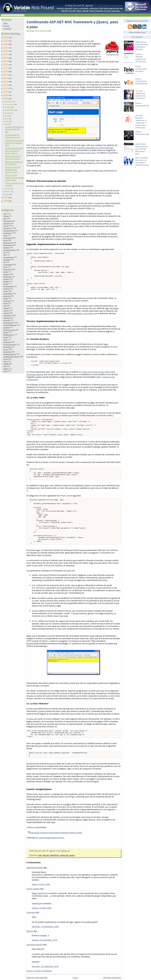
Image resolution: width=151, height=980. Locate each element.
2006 (6, 201)
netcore (6, 310)
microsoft (7, 301)
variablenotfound (10, 354)
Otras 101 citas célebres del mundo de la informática (14, 178)
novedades (7, 315)
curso (5, 267)
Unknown (31, 931)
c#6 (5, 255)
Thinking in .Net (48, 153)
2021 (6, 54)
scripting (6, 327)
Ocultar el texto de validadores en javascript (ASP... (13, 170)
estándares (7, 277)
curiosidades (8, 264)
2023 (6, 48)
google (6, 284)
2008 (6, 98)
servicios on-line (9, 330)
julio (7, 116)
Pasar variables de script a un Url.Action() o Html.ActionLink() (142, 163)
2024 (6, 44)
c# (4, 252)
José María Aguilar (34, 963)
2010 (6, 92)
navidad (6, 308)
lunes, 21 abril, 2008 (41, 903)
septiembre (10, 110)
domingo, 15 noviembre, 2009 (45, 945)
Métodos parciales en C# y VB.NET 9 (14, 163)
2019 (6, 61)
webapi (6, 369)
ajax (5, 218)
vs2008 (6, 364)
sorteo (6, 337)
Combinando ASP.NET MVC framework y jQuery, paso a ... (14, 151)
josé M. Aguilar (33, 908)
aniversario (7, 221)
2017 (6, 68)
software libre (8, 335)
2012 (6, 85)
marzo (8, 189)
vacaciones (7, 352)
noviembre (9, 104)
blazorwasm (8, 245)
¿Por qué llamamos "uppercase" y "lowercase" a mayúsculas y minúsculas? (141, 122)
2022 (6, 51)
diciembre (9, 102)
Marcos (30, 950)
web (5, 366)
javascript (7, 296)
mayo (7, 121)
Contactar (118, 6)
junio (7, 119)
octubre (8, 107)
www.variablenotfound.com (52, 857)
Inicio (100, 6)
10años (6, 216)
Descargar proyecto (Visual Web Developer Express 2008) (55, 851)
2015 (6, 75)
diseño (6, 272)
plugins (52, 62)
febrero (8, 191)
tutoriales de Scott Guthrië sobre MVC (79, 153)
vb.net (6, 359)
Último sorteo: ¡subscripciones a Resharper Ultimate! (142, 46)
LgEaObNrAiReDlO (35, 886)
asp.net (6, 226)
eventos (6, 279)
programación (8, 323)
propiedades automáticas (83, 319)
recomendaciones (10, 325)
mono (5, 303)
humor (6, 291)
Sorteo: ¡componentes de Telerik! (141, 69)
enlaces (6, 274)
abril (7, 124)
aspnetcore (7, 228)
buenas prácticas (9, 250)
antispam (7, 223)
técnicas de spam (10, 344)
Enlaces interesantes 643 (142, 104)
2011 (6, 88)
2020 (6, 58)
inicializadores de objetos (38, 319)
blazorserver (8, 243)
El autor (108, 6)
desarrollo (7, 269)
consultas (7, 260)
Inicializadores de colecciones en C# (12, 136)
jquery (6, 298)
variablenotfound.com (11, 357)
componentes (8, 257)
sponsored (7, 342)
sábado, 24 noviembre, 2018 (45, 959)
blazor (6, 240)
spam (5, 340)
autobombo (8, 238)
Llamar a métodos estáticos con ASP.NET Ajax (141, 58)
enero (7, 194)
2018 (6, 65)
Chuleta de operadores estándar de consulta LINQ (14, 143)
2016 (6, 71)
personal (6, 320)
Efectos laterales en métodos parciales (13, 157)
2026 (6, 37)
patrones (7, 318)
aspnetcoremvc (9, 231)
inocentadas (8, 294)
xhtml (5, 371)
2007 (6, 197)
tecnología (7, 347)
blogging (6, 248)
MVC (48, 77)
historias (6, 289)
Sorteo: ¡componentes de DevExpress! (141, 81)
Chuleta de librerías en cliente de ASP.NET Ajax (14, 129)
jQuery (29, 51)
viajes (5, 361)
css (4, 262)
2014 (6, 78)
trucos (6, 349)
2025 (6, 41)
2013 (6, 82)
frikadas (6, 281)
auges (5, 235)
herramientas (8, 286)
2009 (6, 95)
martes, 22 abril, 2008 (42, 927)
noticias (6, 313)
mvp (5, 306)
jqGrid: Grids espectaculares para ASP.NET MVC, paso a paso (141, 149)
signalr (6, 332)
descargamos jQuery (36, 352)
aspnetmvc (7, 233)
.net (5, 214)
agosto (8, 113)
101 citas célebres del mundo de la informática (140, 95)
